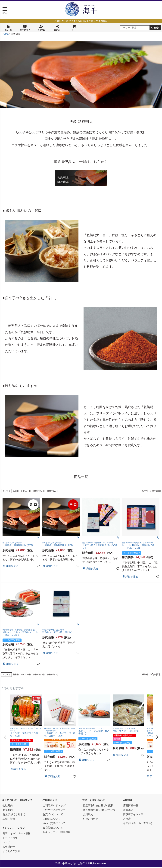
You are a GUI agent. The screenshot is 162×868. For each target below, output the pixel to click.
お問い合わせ (90, 820)
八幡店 (127, 820)
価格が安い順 (39, 492)
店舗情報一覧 (131, 807)
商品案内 (8, 811)
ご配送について (52, 820)
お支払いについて (53, 816)
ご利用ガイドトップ (54, 807)
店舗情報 (128, 801)
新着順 (16, 492)
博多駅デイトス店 (133, 816)
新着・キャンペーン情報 (16, 835)
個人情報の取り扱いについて (99, 811)
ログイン (58, 28)
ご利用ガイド (25, 28)
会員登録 (41, 28)
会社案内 (8, 807)
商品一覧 (8, 28)
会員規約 (88, 816)
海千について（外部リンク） (18, 801)
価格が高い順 (53, 492)
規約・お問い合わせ (94, 801)
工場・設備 (9, 820)
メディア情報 (10, 839)
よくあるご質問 (11, 852)
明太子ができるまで (14, 816)
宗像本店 (128, 811)
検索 (156, 28)
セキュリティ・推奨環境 (57, 833)
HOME (5, 35)
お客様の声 (9, 848)
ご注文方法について (54, 811)
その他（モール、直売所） (138, 824)
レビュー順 (26, 492)
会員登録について (53, 829)
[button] (5, 738)
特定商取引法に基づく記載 (98, 807)
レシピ (6, 844)
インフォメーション (13, 829)
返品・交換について (54, 824)
